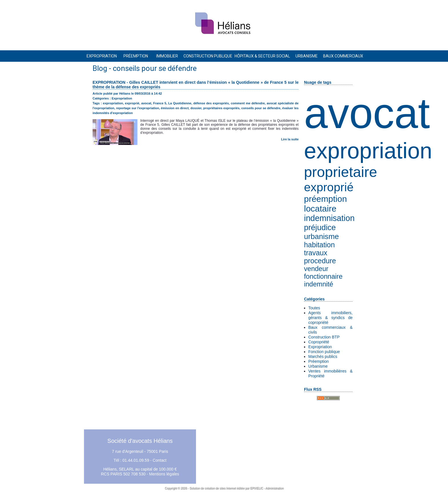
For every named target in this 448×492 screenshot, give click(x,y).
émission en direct (175, 108)
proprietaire (341, 172)
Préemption (319, 361)
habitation (319, 245)
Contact (159, 460)
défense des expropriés (211, 103)
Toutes (314, 308)
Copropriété (319, 342)
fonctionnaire (323, 276)
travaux (316, 253)
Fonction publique (324, 352)
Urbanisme (318, 366)
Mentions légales (164, 474)
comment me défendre (248, 103)
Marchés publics (323, 356)
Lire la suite (290, 139)
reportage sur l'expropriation (137, 108)
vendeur (316, 269)
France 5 (160, 103)
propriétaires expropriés (221, 108)
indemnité (319, 284)
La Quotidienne (180, 103)
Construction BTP (324, 337)
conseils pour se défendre (261, 108)
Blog (100, 68)
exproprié (329, 187)
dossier (196, 108)
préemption (325, 199)
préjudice (320, 227)
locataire (320, 209)
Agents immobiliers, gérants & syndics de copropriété (330, 318)
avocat (367, 113)
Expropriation (320, 347)
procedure (320, 261)
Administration (274, 488)
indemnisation (329, 218)
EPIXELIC (256, 488)
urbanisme (321, 236)
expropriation (368, 151)
